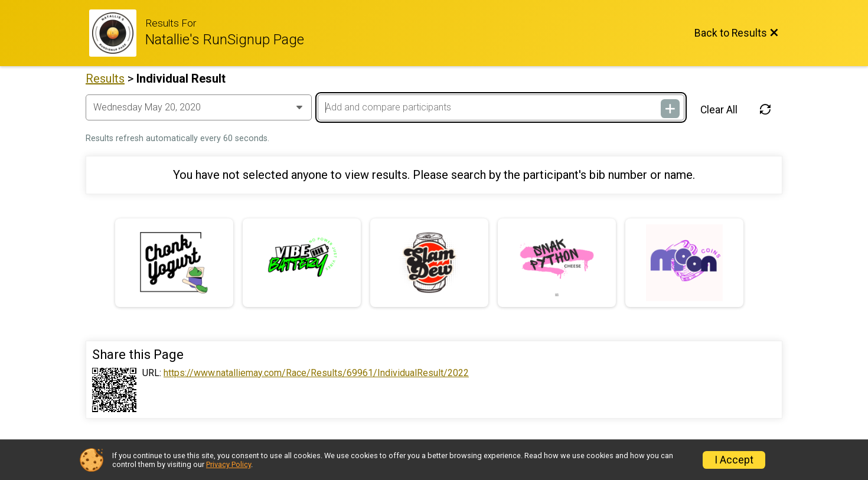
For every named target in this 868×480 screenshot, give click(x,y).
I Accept (734, 460)
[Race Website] (117, 33)
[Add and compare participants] (501, 107)
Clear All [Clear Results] (719, 110)
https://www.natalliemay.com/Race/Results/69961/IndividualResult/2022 (316, 373)
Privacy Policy (229, 464)
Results (105, 79)
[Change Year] (199, 107)
